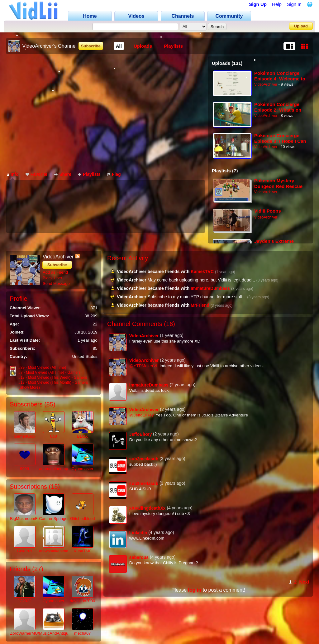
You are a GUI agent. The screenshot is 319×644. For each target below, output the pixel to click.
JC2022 (24, 601)
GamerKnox (24, 436)
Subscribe (91, 46)
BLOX (82, 436)
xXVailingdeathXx (148, 508)
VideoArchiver (266, 84)
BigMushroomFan (26, 519)
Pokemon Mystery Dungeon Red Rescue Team (278, 183)
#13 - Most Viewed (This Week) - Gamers (53, 377)
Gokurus (24, 551)
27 (38, 569)
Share (63, 174)
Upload (301, 26)
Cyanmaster (83, 469)
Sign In (294, 4)
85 (50, 404)
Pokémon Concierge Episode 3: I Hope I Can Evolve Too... (280, 138)
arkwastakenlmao (55, 551)
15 (54, 487)
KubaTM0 (83, 551)
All (119, 46)
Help (277, 4)
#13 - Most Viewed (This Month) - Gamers (53, 382)
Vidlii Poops (268, 211)
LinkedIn (138, 533)
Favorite (36, 174)
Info (13, 174)
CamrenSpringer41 (56, 519)
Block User (52, 278)
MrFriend (200, 305)
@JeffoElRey (141, 415)
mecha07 (82, 633)
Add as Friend (55, 272)
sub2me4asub (144, 459)
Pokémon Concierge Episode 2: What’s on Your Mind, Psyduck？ (279, 107)
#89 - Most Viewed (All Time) (42, 368)
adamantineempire (56, 469)
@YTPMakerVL (144, 366)
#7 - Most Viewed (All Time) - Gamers (50, 372)
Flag (114, 174)
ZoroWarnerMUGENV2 (31, 633)
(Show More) (29, 387)
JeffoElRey (140, 434)
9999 (24, 469)
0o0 (54, 436)
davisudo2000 (82, 601)
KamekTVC (202, 272)
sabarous (139, 557)
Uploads (143, 46)
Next (304, 582)
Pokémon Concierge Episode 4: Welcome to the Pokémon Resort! (280, 76)
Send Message (56, 284)
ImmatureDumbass (210, 288)
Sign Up (258, 4)
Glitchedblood (83, 519)
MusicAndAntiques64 (58, 633)
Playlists (173, 46)
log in (195, 590)
